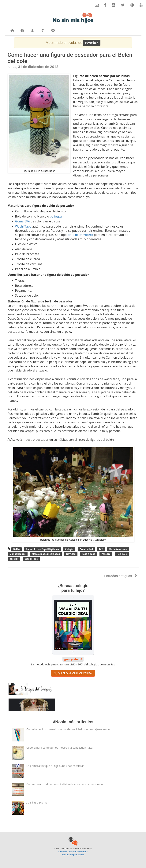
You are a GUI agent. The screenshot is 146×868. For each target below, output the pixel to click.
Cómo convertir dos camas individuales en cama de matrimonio (66, 784)
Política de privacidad (73, 854)
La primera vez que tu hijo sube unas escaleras (55, 766)
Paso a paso (88, 554)
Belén (17, 549)
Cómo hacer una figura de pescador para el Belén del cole (70, 58)
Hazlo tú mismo (118, 549)
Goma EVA (23, 221)
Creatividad (86, 549)
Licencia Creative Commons (73, 851)
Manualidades (18, 554)
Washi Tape (23, 226)
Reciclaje (122, 554)
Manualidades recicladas (46, 554)
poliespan (57, 216)
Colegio (69, 549)
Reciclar (14, 559)
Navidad (71, 554)
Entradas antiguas (121, 576)
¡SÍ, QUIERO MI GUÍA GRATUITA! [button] (73, 673)
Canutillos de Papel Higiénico (42, 549)
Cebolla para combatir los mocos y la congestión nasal (60, 748)
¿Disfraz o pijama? (37, 802)
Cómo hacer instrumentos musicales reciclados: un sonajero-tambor (69, 729)
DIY (101, 549)
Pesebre (106, 554)
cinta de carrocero (80, 235)
